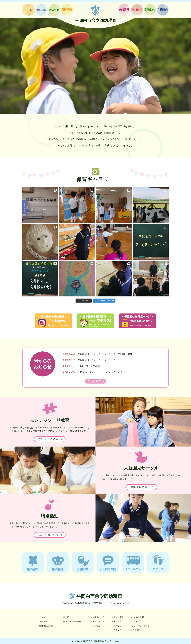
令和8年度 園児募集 (89, 366)
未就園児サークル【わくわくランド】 (98, 360)
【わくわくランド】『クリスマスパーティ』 (101, 372)
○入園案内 (117, 630)
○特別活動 (96, 626)
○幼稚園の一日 (98, 617)
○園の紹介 (67, 617)
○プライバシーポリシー (141, 626)
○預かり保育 (118, 617)
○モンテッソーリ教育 (71, 621)
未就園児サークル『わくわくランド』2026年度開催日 (106, 354)
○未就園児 (117, 621)
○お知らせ (43, 621)
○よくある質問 (137, 617)
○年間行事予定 (98, 621)
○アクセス (135, 621)
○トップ (42, 617)
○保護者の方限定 (46, 626)
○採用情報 (135, 630)
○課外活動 (117, 626)
